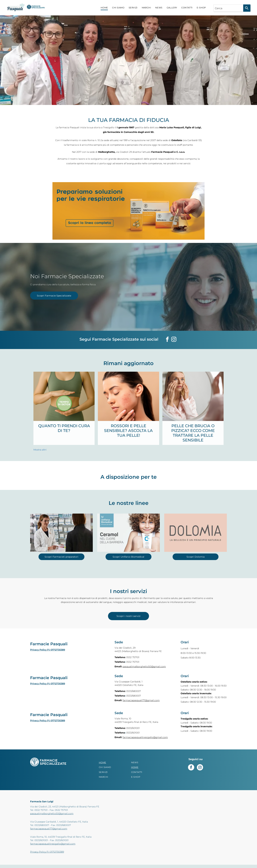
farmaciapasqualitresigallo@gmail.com (145, 737)
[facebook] (167, 340)
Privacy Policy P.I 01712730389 (47, 852)
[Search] (247, 8)
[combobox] (228, 8)
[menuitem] (104, 8)
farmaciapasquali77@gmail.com (141, 700)
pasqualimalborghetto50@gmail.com (144, 666)
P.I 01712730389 (56, 650)
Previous (4, 59)
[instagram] (174, 340)
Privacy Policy (38, 650)
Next (253, 59)
